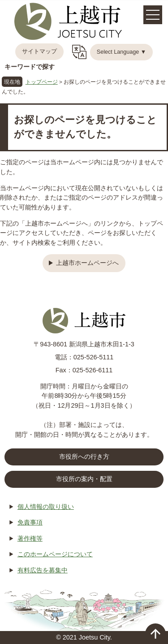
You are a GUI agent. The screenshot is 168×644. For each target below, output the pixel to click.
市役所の (84, 479)
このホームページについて (55, 554)
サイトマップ (39, 51)
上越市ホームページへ (87, 263)
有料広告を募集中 (43, 570)
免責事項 (30, 522)
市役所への (84, 457)
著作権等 (30, 538)
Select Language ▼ (122, 52)
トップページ (42, 82)
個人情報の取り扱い (46, 507)
